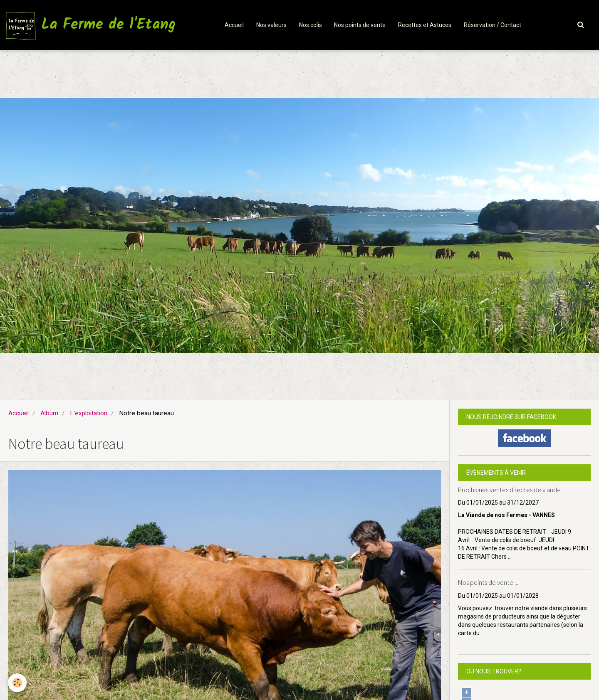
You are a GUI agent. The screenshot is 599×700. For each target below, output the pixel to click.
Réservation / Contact (493, 25)
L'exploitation (89, 413)
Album (49, 413)
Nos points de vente (360, 25)
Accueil (234, 25)
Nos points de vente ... (488, 583)
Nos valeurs (271, 25)
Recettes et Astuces (425, 25)
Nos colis (311, 25)
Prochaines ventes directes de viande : (511, 490)
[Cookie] (18, 683)
